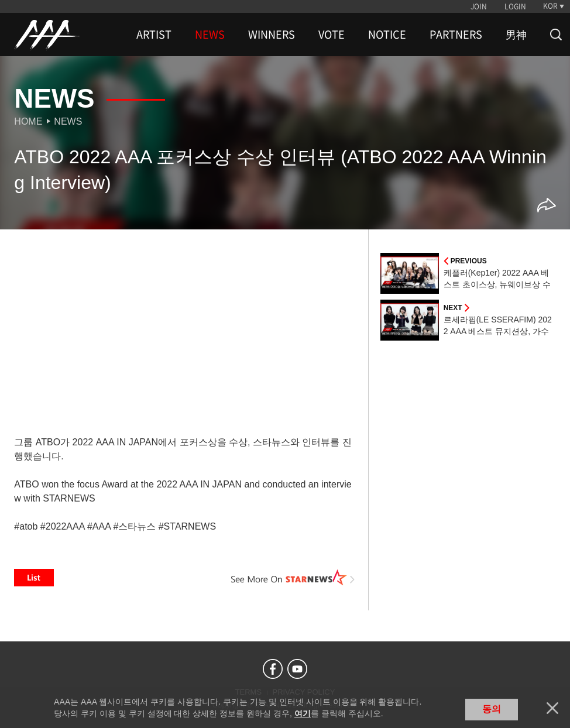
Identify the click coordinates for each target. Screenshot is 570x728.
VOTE (332, 35)
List (34, 578)
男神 (516, 35)
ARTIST (154, 35)
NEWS (210, 35)
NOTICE (387, 35)
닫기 (552, 708)
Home (28, 121)
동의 (492, 709)
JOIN (479, 6)
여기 (303, 713)
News (68, 121)
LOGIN (515, 6)
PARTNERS (456, 35)
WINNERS (272, 35)
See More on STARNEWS (293, 578)
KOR (550, 6)
